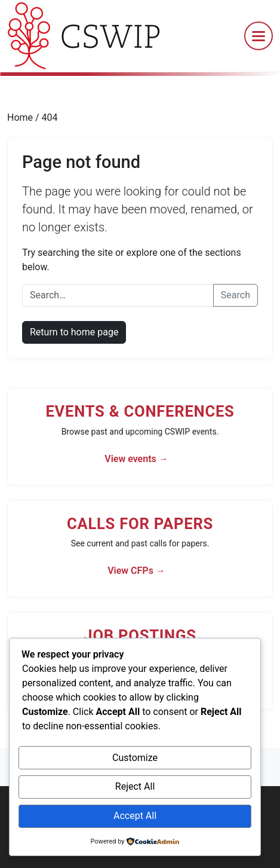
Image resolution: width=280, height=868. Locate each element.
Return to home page (74, 332)
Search (236, 295)
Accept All (135, 816)
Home (21, 117)
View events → (136, 459)
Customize (135, 758)
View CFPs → (136, 571)
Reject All (135, 786)
